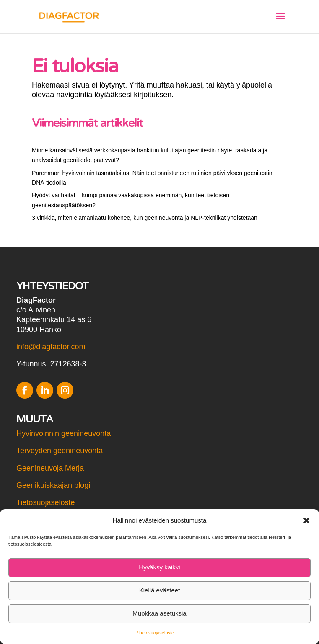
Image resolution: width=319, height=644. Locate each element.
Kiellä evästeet (160, 590)
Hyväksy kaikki (159, 567)
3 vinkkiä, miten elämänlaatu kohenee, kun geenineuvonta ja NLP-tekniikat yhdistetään (145, 218)
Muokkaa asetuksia (159, 613)
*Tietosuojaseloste (155, 633)
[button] (306, 520)
